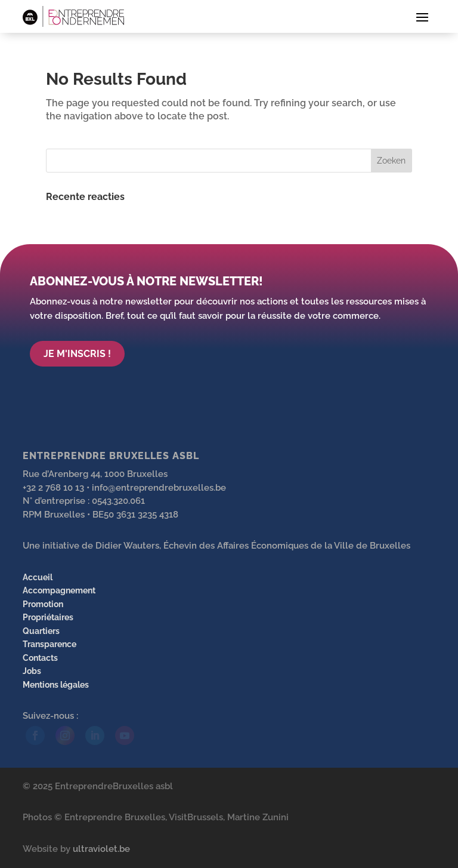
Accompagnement (59, 590)
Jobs (32, 671)
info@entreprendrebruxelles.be (159, 488)
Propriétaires (48, 617)
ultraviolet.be (101, 849)
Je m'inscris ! (77, 354)
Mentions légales (56, 685)
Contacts (40, 658)
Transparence (49, 644)
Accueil (38, 577)
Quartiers (41, 631)
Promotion (43, 604)
